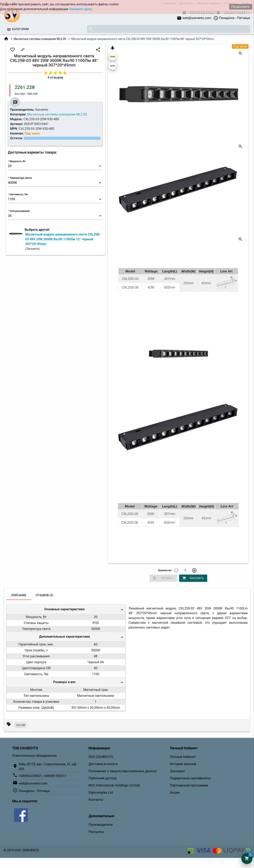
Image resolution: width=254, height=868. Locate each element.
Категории (20, 29)
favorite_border (13, 50)
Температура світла (21, 178)
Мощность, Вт (17, 161)
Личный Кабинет (183, 757)
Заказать (193, 578)
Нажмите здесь (81, 9)
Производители (101, 825)
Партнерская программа (189, 785)
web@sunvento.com (194, 18)
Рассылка (96, 832)
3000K (113, 57)
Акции (175, 793)
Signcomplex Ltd (101, 793)
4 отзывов (55, 77)
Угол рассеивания (20, 211)
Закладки (178, 771)
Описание (19, 595)
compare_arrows (23, 50)
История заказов (183, 764)
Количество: (165, 570)
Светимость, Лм (19, 194)
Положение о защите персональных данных (123, 771)
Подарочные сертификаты (190, 778)
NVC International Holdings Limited (114, 785)
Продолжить (241, 7)
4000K (113, 66)
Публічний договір (103, 778)
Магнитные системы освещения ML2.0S (40, 39)
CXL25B (21, 725)
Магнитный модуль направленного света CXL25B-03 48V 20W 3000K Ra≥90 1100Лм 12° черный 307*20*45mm (63, 242)
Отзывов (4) (44, 595)
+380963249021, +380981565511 (43, 776)
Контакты (96, 800)
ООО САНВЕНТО (101, 757)
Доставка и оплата (103, 764)
